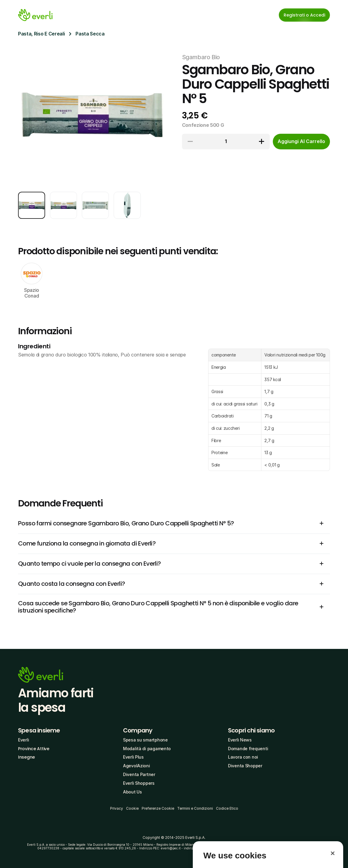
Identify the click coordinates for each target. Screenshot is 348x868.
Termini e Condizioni (195, 808)
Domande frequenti (248, 749)
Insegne (26, 757)
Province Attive (34, 749)
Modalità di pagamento (147, 749)
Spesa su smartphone (145, 740)
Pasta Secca (90, 34)
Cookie (132, 808)
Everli (23, 740)
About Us (132, 792)
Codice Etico (227, 808)
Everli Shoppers (139, 783)
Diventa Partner (139, 774)
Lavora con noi (243, 757)
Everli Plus (133, 757)
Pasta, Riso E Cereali (41, 34)
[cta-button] (301, 142)
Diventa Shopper (245, 766)
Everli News (240, 740)
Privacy (117, 808)
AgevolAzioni (137, 766)
